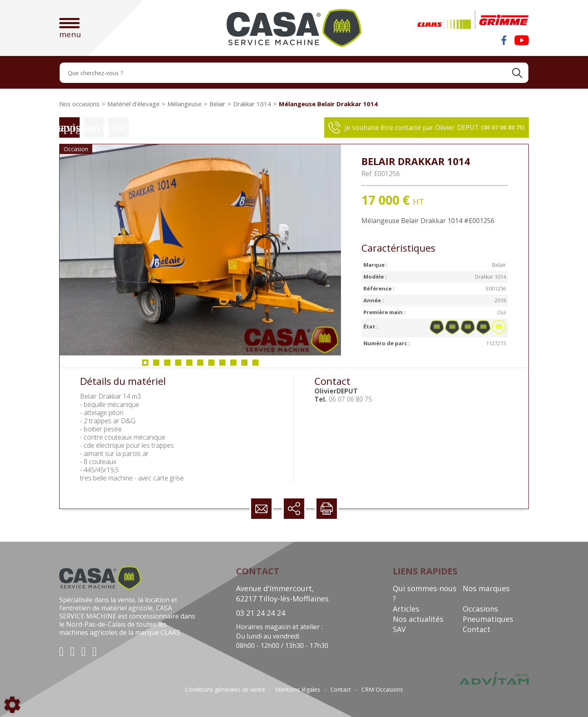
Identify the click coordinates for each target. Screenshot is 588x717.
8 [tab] (223, 365)
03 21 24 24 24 (261, 613)
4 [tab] (178, 365)
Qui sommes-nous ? (425, 593)
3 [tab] (167, 365)
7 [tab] (212, 365)
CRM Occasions (382, 690)
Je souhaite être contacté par (427, 127)
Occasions (480, 609)
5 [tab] (189, 365)
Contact (477, 629)
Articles (406, 609)
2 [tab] (156, 365)
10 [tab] (246, 365)
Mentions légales (298, 690)
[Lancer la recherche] (517, 73)
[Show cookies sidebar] (12, 705)
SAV (399, 629)
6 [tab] (200, 365)
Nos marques (486, 588)
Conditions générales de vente (225, 690)
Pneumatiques (488, 619)
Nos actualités (418, 619)
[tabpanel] (200, 250)
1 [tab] (145, 365)
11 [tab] (257, 365)
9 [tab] (234, 365)
